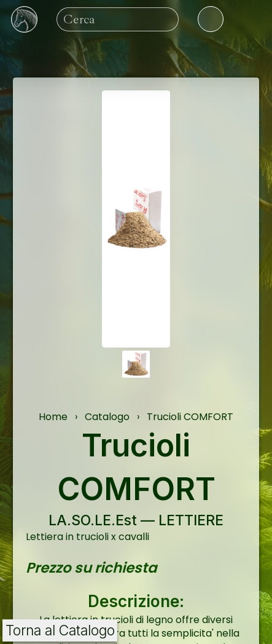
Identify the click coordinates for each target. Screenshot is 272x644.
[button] (136, 364)
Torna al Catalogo (60, 630)
